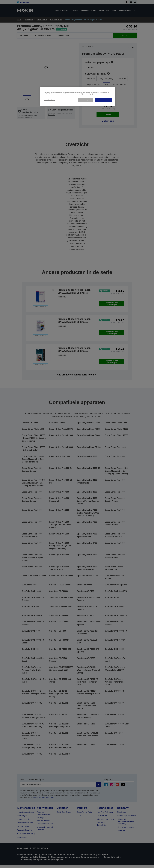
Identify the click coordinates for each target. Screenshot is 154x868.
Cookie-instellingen (49, 100)
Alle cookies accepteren (103, 100)
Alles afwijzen (86, 100)
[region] (78, 96)
